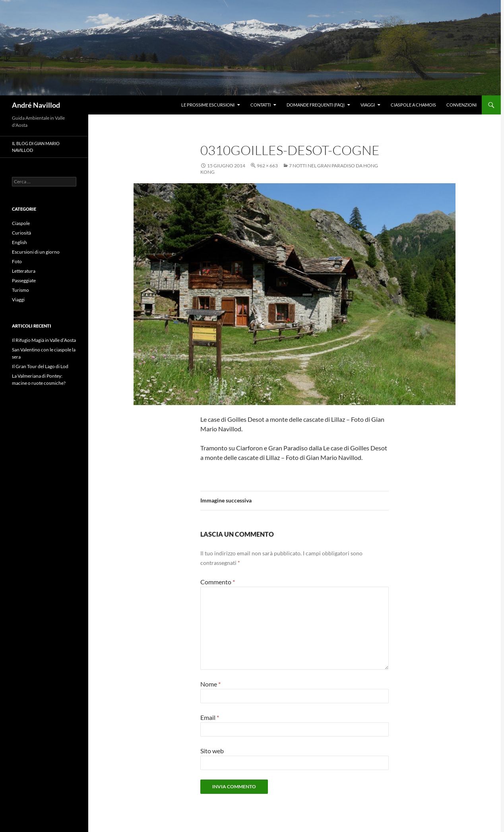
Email (210, 717)
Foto (17, 261)
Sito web (212, 751)
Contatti (261, 105)
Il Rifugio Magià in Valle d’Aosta (44, 340)
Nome (210, 684)
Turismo (20, 290)
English (19, 242)
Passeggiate (24, 280)
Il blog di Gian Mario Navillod (36, 147)
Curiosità (21, 233)
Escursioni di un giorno (36, 252)
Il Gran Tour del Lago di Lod (40, 366)
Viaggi (368, 105)
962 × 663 (267, 166)
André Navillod (36, 105)
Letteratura (24, 271)
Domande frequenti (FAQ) (316, 105)
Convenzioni (461, 105)
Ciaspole (21, 223)
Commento (218, 582)
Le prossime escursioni (208, 105)
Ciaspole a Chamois (413, 105)
